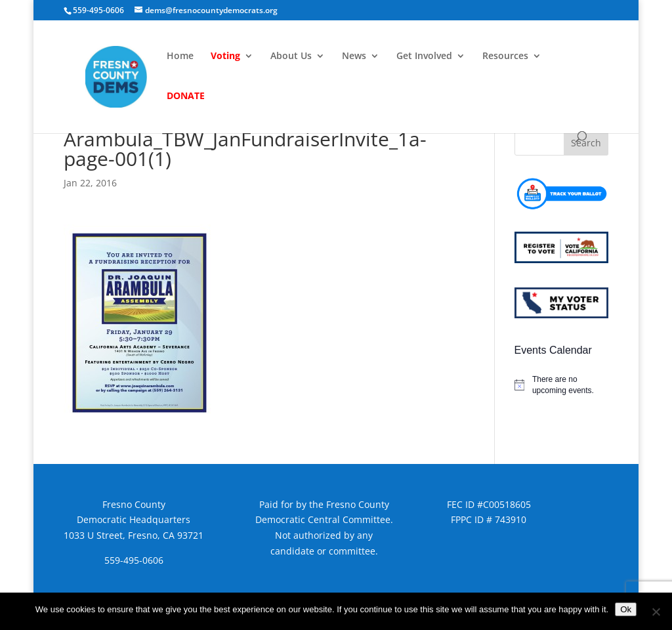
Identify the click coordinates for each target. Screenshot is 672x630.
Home (180, 56)
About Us (291, 56)
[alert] (561, 385)
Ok (626, 609)
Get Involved (424, 56)
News (354, 56)
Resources (505, 56)
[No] (656, 612)
